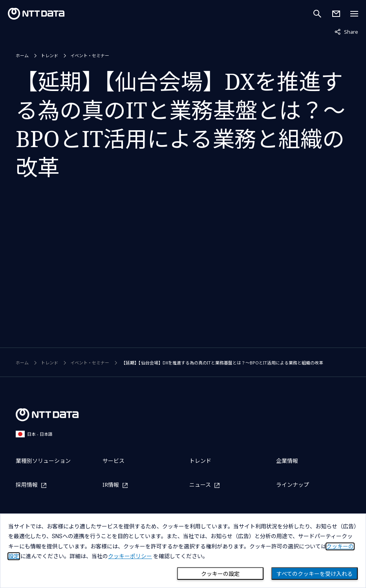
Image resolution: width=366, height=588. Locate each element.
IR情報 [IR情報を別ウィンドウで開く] (111, 485)
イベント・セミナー (90, 56)
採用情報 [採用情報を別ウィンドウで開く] (27, 485)
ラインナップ (293, 485)
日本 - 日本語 (34, 434)
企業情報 (287, 461)
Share (346, 31)
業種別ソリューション (43, 461)
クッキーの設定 (220, 574)
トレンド (49, 56)
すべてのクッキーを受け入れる (315, 574)
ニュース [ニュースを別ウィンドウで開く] (200, 485)
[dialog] (183, 551)
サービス (113, 461)
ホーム (22, 56)
